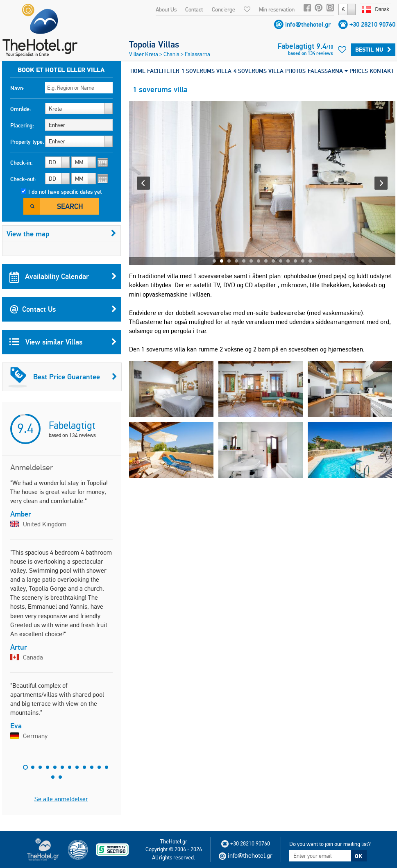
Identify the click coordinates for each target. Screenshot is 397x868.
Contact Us (63, 309)
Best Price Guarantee (63, 377)
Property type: (27, 142)
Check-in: (22, 163)
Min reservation (277, 9)
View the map (61, 234)
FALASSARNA (328, 71)
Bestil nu (373, 50)
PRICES (359, 71)
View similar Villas (63, 342)
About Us (166, 9)
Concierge (223, 9)
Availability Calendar (63, 276)
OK (358, 856)
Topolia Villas (154, 44)
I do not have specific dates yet (65, 192)
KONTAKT (382, 71)
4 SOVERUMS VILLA (259, 71)
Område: (21, 109)
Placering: (22, 125)
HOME (138, 71)
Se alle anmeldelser (61, 799)
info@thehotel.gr (308, 24)
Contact (194, 9)
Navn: (17, 88)
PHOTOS (295, 71)
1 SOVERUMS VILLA (206, 71)
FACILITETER (163, 71)
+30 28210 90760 (372, 24)
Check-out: (23, 179)
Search (70, 206)
